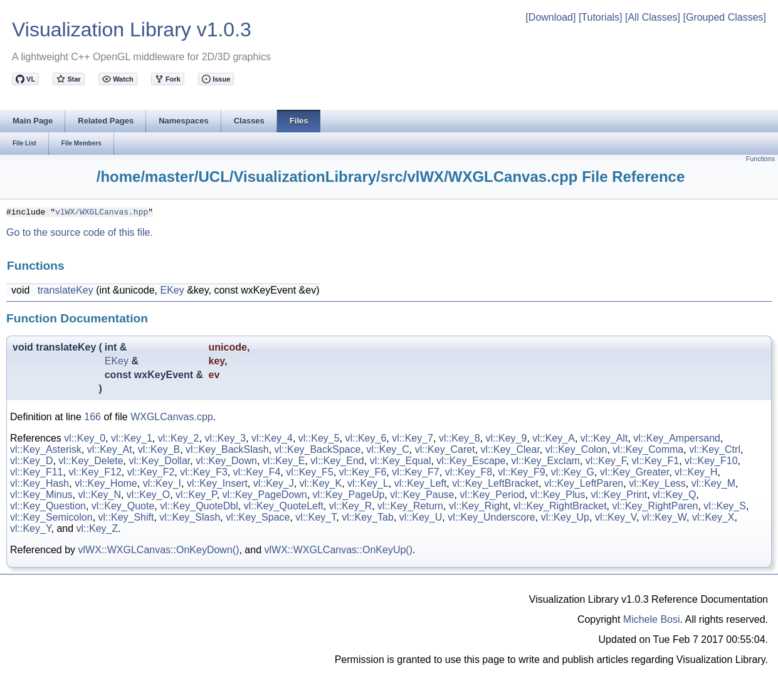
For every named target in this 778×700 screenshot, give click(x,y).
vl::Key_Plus (557, 495)
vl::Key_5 (319, 438)
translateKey (66, 290)
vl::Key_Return (410, 506)
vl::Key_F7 (416, 472)
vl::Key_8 (460, 438)
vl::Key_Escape (471, 461)
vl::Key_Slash (190, 517)
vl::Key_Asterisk (46, 449)
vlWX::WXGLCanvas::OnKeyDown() (159, 550)
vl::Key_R (350, 506)
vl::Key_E (284, 461)
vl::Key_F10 (711, 461)
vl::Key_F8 (469, 472)
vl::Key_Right (478, 506)
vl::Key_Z (97, 528)
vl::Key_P (196, 495)
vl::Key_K (321, 483)
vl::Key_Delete (91, 461)
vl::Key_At (110, 449)
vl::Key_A (554, 438)
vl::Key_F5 (310, 472)
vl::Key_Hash (39, 483)
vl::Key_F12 (95, 472)
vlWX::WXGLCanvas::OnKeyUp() (339, 550)
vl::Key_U (421, 517)
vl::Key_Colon (576, 449)
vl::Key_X (713, 517)
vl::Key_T (316, 517)
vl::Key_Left (421, 483)
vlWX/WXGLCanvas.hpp (102, 211)
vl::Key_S (725, 506)
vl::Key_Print (619, 495)
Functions (760, 159)
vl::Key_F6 (363, 472)
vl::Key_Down (226, 461)
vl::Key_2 (179, 438)
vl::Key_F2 (151, 472)
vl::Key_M (713, 483)
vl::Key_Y (31, 528)
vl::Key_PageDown (265, 495)
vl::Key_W (664, 517)
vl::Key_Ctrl (715, 449)
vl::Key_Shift (126, 517)
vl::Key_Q (674, 495)
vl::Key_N (99, 495)
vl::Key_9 (507, 438)
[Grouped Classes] (724, 17)
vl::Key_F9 (522, 472)
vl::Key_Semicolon (51, 517)
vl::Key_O (148, 495)
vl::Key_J (274, 483)
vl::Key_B (159, 449)
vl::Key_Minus (41, 495)
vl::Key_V (616, 517)
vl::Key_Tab (368, 517)
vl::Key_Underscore (492, 517)
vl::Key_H (696, 472)
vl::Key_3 (225, 438)
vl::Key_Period (492, 495)
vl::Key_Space (258, 517)
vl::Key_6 (365, 438)
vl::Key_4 (272, 438)
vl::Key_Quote (123, 506)
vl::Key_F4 (257, 472)
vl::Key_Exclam (546, 461)
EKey (172, 290)
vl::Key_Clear (510, 449)
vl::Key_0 (85, 438)
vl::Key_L (368, 483)
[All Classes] (653, 17)
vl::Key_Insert (217, 483)
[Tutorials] (601, 17)
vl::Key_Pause (422, 495)
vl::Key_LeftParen (584, 483)
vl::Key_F (606, 461)
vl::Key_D (31, 461)
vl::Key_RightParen (655, 506)
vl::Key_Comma (648, 449)
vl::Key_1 (132, 438)
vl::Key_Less (657, 483)
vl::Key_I (162, 483)
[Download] (550, 17)
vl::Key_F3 (204, 472)
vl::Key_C (387, 449)
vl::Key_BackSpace (318, 449)
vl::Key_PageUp (349, 495)
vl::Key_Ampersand (677, 438)
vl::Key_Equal (401, 461)
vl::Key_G (573, 472)
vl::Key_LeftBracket (495, 483)
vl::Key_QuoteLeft (284, 506)
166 (92, 417)
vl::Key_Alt (604, 438)
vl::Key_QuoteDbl (199, 506)
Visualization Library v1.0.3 (132, 29)
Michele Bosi (652, 619)
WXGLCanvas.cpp (172, 417)
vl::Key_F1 (656, 461)
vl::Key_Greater (634, 472)
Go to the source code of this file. (80, 232)
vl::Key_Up (565, 517)
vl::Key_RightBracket (560, 506)
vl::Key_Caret (445, 449)
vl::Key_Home (106, 483)
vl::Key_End (337, 461)
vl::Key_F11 (36, 472)
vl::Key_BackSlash (227, 449)
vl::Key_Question (48, 506)
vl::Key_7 (413, 438)
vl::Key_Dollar (159, 461)
